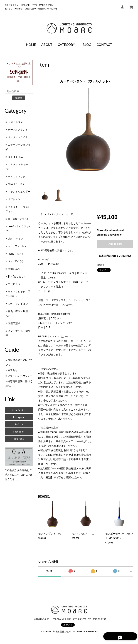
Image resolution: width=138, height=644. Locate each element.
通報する (101, 265)
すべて (49, 571)
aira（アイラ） (16, 261)
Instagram (19, 417)
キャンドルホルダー (19, 192)
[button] (68, 45)
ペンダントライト (18, 137)
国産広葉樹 (14, 323)
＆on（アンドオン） (19, 304)
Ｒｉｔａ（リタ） (18, 176)
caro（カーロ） (17, 184)
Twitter (19, 424)
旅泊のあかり (15, 269)
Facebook (19, 432)
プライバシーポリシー (20, 376)
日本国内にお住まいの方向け (115, 256)
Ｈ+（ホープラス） (19, 219)
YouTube (19, 439)
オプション (14, 199)
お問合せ (13, 370)
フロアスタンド (17, 122)
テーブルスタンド (18, 130)
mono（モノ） (16, 254)
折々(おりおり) (16, 276)
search (19, 98)
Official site (19, 410)
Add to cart (115, 244)
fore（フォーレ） (18, 246)
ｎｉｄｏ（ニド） (18, 157)
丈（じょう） (15, 284)
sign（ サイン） (17, 239)
